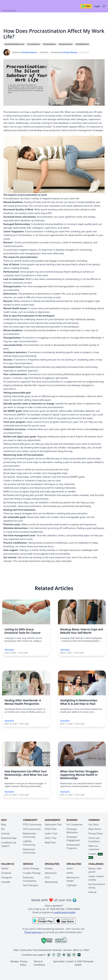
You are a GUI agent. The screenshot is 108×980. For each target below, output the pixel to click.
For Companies (75, 824)
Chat (86, 6)
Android (5, 834)
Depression (51, 873)
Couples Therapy (32, 873)
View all (92, 892)
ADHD (70, 873)
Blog (4, 824)
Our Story (94, 824)
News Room (95, 829)
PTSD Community (32, 824)
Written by (25, 52)
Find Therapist (30, 885)
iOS (3, 829)
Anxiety (49, 868)
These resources (33, 932)
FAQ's (86, 950)
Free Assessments (42, 950)
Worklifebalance (82, 44)
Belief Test (50, 843)
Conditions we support (34, 955)
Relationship (51, 882)
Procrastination (13, 24)
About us (78, 950)
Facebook (6, 873)
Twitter (5, 868)
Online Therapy (31, 868)
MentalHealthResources (14, 44)
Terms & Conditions (39, 963)
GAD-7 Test (50, 838)
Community (25, 950)
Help (16, 950)
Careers (93, 854)
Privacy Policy (96, 834)
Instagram (7, 877)
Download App (9, 838)
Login (97, 6)
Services (67, 950)
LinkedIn (6, 882)
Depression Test (53, 824)
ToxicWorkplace (49, 44)
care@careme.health (65, 912)
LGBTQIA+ (72, 885)
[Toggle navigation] (104, 6)
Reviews (15, 961)
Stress (70, 868)
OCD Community (32, 829)
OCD (47, 877)
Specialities (59, 961)
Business (57, 950)
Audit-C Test (51, 834)
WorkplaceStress (66, 44)
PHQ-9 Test (51, 829)
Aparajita (9, 650)
